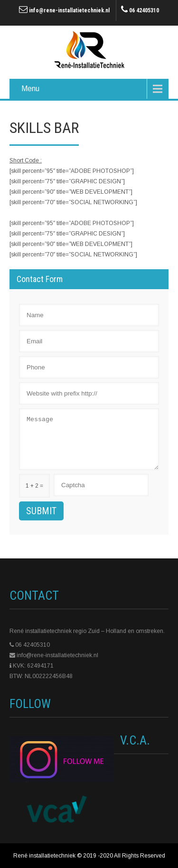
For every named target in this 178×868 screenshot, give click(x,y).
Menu (30, 89)
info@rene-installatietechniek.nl (69, 10)
